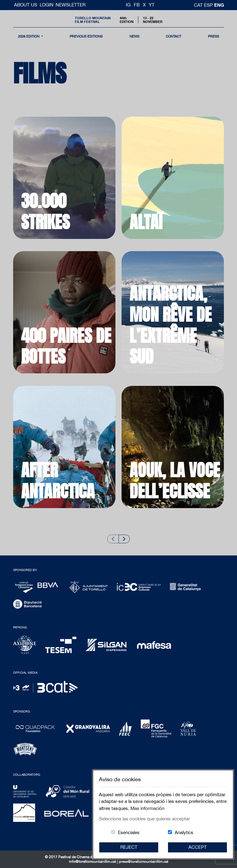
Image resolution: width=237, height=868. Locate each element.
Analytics (184, 832)
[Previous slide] (113, 539)
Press (213, 36)
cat (199, 5)
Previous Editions (86, 36)
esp (209, 5)
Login (47, 5)
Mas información (147, 808)
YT (152, 5)
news (134, 36)
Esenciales (129, 832)
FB (137, 5)
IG (128, 5)
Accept (198, 847)
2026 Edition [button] (29, 36)
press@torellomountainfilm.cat (144, 862)
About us (26, 5)
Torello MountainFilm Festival (93, 20)
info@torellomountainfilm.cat (93, 862)
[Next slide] (124, 539)
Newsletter (71, 5)
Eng (219, 5)
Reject (129, 847)
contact (173, 36)
